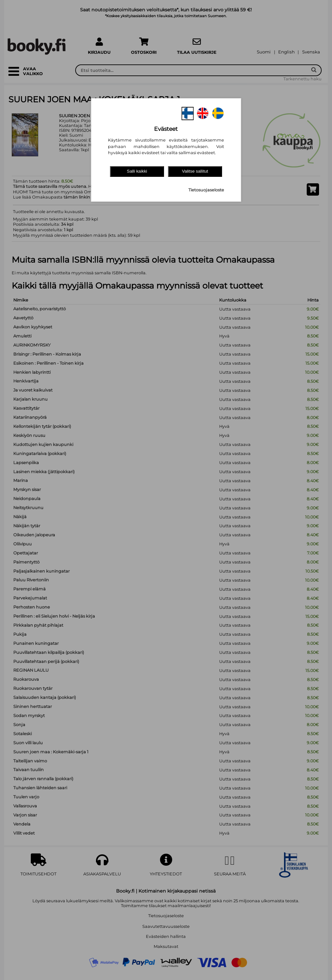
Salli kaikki (137, 171)
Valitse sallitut (195, 171)
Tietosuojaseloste (206, 190)
